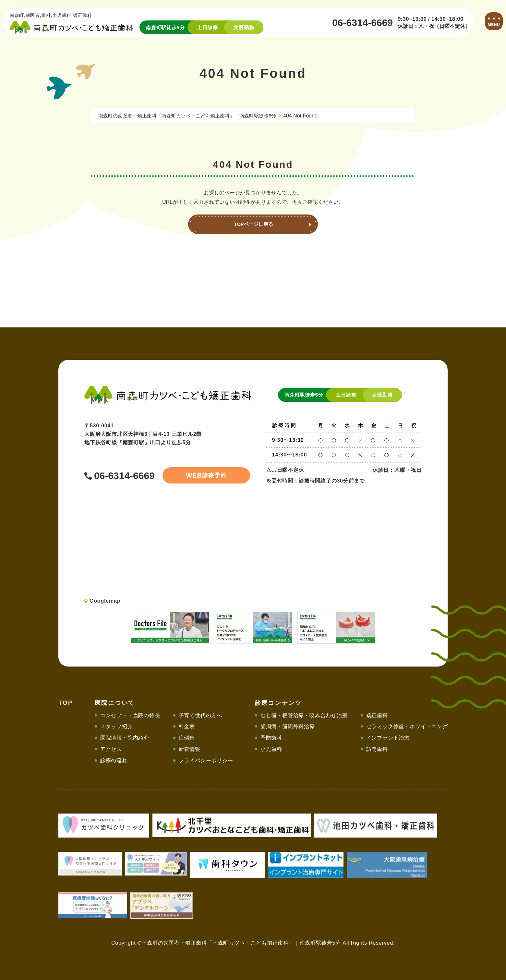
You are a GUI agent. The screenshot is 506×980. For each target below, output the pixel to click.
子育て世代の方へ (200, 715)
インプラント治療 (388, 738)
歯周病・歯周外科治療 (288, 726)
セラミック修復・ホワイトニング (407, 726)
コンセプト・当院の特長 (130, 715)
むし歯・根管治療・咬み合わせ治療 (304, 715)
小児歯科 (271, 749)
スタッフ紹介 (117, 726)
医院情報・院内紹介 (125, 738)
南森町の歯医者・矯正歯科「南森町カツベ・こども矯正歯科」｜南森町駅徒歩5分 (193, 116)
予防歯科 (271, 738)
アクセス (111, 749)
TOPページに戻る (253, 224)
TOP (66, 703)
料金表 (187, 726)
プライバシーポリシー (206, 760)
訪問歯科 (377, 749)
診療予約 (198, 475)
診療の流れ (114, 760)
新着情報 (190, 749)
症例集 (187, 738)
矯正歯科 (377, 715)
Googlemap (105, 601)
